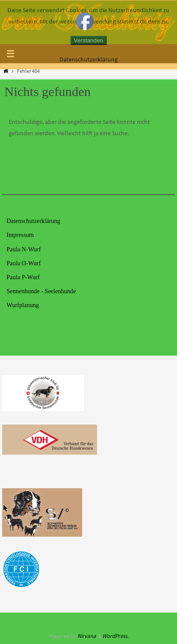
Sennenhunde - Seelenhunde (41, 291)
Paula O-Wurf (24, 263)
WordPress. (115, 636)
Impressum (20, 235)
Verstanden (88, 40)
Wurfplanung (23, 305)
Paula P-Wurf (23, 277)
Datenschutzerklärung (33, 221)
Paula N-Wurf (24, 249)
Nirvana (87, 636)
